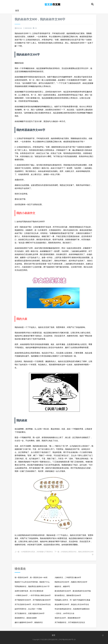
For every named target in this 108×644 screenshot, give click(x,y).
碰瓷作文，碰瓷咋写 (62, 586)
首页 (17, 11)
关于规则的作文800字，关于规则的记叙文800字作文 (33, 601)
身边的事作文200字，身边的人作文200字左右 (72, 604)
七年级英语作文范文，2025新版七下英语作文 (37, 552)
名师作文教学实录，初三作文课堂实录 (29, 591)
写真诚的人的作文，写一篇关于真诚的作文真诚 (72, 600)
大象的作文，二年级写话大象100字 (68, 577)
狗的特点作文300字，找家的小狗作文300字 (71, 582)
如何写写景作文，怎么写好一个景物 (28, 609)
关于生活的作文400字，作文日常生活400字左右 (33, 604)
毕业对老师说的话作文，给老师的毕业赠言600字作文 (72, 610)
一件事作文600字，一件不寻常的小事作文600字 (33, 595)
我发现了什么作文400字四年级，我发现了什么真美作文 (32, 583)
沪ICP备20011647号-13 (67, 640)
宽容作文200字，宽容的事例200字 (68, 618)
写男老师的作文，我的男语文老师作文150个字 (32, 586)
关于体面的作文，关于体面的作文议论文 (70, 622)
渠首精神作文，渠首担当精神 (26, 618)
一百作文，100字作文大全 (64, 613)
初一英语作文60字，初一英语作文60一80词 (31, 577)
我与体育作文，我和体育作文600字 (68, 595)
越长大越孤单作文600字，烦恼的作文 (29, 622)
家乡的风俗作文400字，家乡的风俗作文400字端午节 (73, 592)
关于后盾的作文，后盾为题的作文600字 (30, 613)
